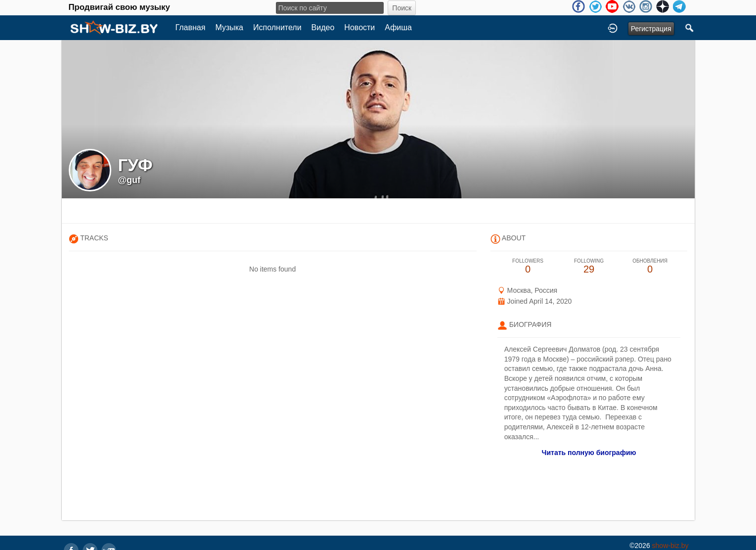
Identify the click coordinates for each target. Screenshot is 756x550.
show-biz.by (670, 546)
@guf (130, 180)
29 (589, 266)
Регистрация (651, 29)
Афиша (398, 27)
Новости (359, 27)
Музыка (229, 27)
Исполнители (277, 27)
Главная (191, 27)
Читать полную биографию (589, 453)
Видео (323, 27)
